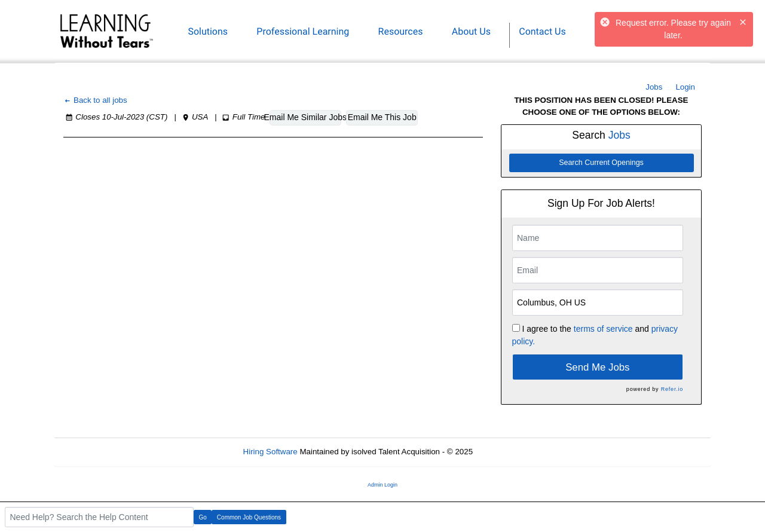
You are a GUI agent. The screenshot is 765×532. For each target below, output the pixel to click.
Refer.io (672, 389)
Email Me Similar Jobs (305, 117)
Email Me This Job (382, 117)
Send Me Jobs (597, 367)
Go (203, 517)
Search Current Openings (601, 163)
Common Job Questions (249, 517)
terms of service (603, 329)
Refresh (508, 452)
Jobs (654, 87)
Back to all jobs (95, 100)
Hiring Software (270, 452)
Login (685, 87)
